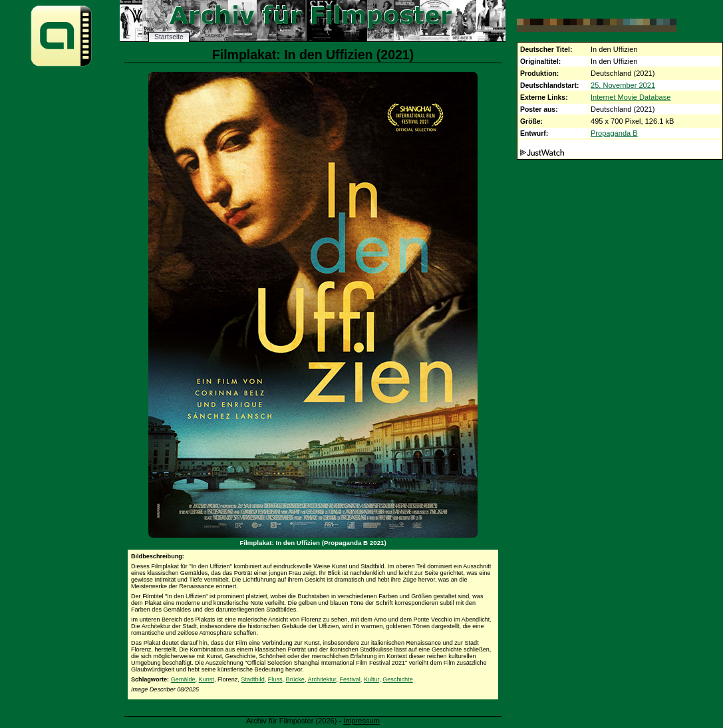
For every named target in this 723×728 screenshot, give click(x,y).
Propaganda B (614, 133)
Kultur (371, 679)
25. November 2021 (623, 85)
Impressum (361, 721)
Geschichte (398, 679)
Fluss (275, 679)
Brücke (295, 679)
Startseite (169, 37)
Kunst (207, 679)
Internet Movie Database (631, 97)
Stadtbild (252, 679)
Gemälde (183, 679)
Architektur (322, 679)
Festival (350, 679)
